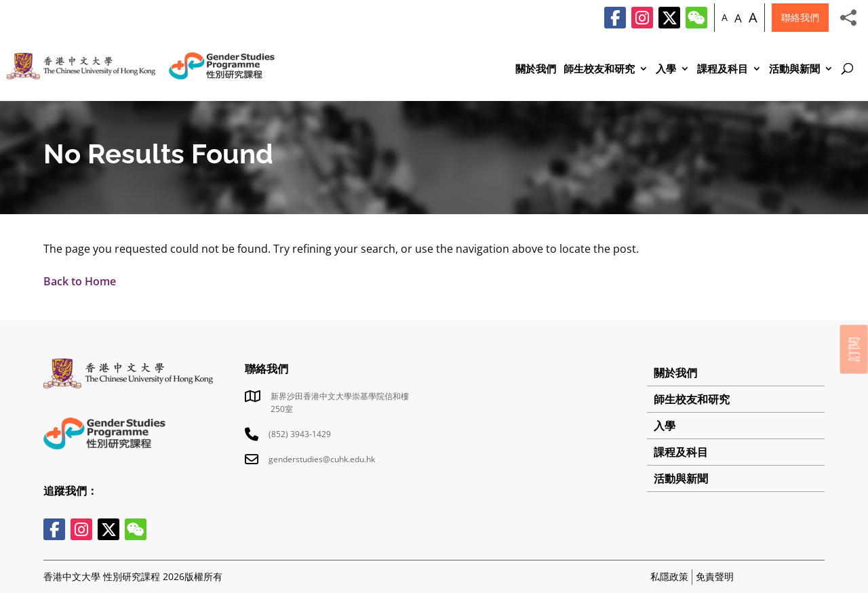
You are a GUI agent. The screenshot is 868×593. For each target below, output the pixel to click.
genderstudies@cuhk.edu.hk (322, 459)
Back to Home (80, 281)
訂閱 (854, 349)
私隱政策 (669, 576)
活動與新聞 (794, 69)
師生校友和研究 (599, 69)
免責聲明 (715, 576)
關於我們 (536, 69)
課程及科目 (723, 69)
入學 (666, 69)
